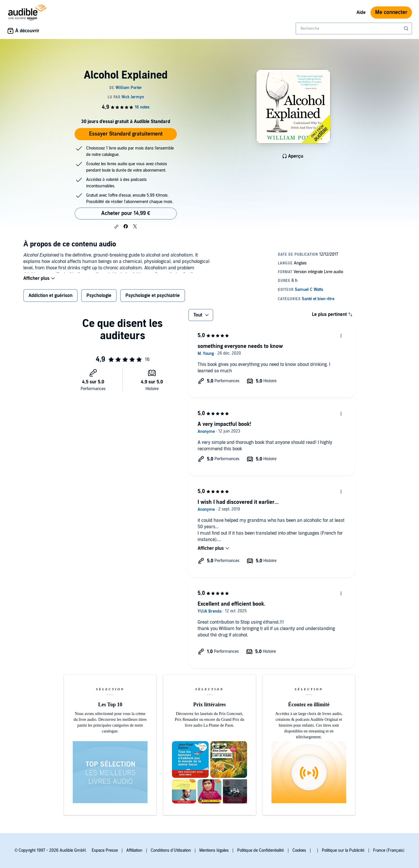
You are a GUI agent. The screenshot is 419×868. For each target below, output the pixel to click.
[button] (116, 227)
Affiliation (134, 850)
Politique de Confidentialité (261, 850)
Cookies (299, 850)
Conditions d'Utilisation (171, 850)
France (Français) (389, 850)
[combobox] (354, 29)
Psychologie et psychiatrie (153, 299)
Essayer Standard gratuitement (126, 134)
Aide (361, 13)
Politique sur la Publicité (343, 850)
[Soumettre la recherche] (407, 29)
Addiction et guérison (50, 299)
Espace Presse (105, 850)
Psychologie (99, 299)
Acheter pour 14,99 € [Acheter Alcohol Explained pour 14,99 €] (126, 213)
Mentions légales (214, 850)
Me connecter (391, 12)
